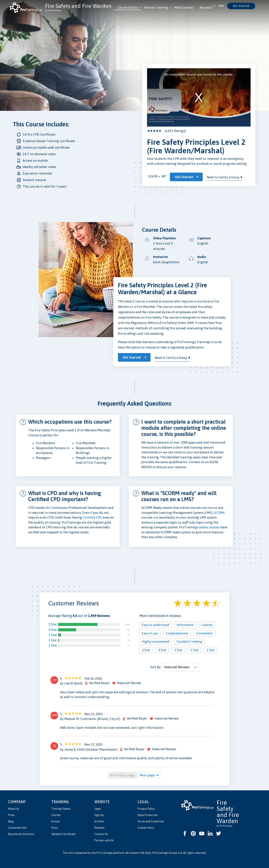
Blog (11, 821)
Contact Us (101, 833)
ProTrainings (104, 852)
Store (55, 827)
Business (206, 7)
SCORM (219, 512)
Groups (56, 821)
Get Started (241, 6)
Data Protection (148, 814)
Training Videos (61, 808)
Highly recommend (155, 641)
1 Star (53, 645)
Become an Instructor (21, 833)
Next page (149, 775)
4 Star (53, 629)
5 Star (53, 624)
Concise (207, 624)
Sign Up (99, 814)
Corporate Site (17, 827)
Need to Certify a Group (225, 176)
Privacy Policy (146, 808)
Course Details (128, 7)
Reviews (99, 827)
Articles (99, 821)
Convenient (204, 633)
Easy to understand (155, 624)
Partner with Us (104, 840)
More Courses (184, 7)
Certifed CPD (92, 517)
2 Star (53, 640)
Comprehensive (177, 633)
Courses (56, 814)
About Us (14, 808)
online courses (209, 527)
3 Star (53, 634)
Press (11, 814)
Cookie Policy (146, 827)
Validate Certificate (63, 833)
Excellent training (190, 641)
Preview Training (156, 7)
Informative (185, 624)
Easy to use (150, 633)
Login (98, 808)
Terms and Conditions (151, 821)
